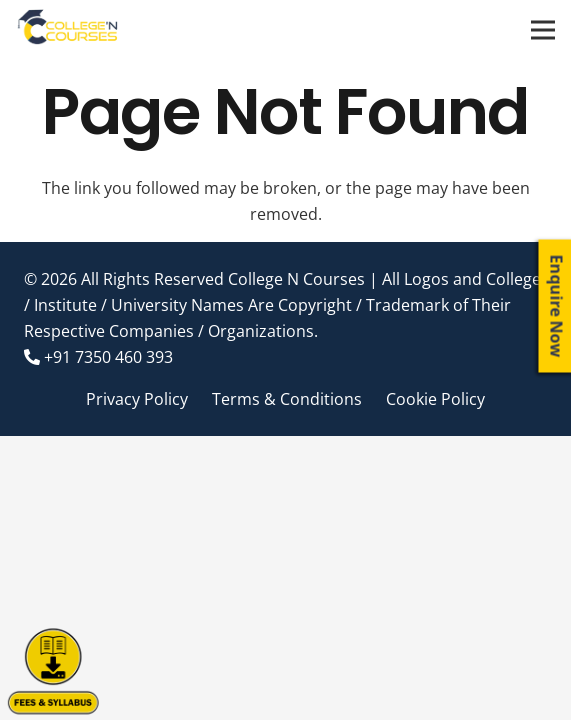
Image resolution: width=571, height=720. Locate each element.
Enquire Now (557, 306)
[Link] (68, 30)
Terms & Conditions (287, 399)
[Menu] (543, 30)
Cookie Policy (435, 399)
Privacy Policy (137, 399)
